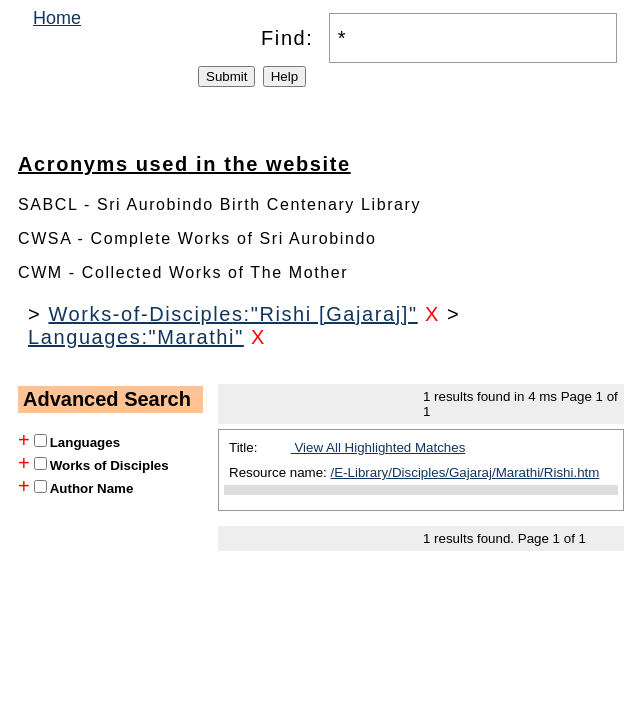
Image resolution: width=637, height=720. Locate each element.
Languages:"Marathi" (136, 337)
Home (57, 18)
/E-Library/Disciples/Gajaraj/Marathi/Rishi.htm (465, 472)
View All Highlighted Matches (378, 447)
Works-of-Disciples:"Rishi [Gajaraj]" (232, 314)
